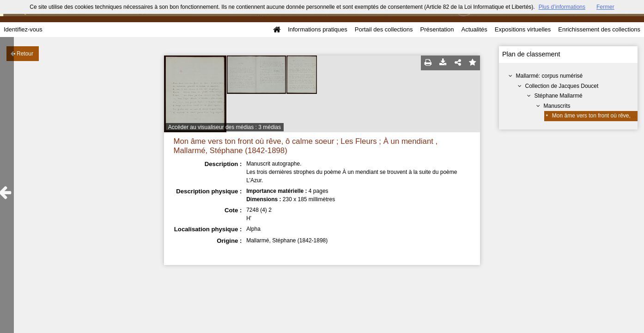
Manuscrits (557, 106)
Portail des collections (384, 29)
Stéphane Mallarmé (559, 96)
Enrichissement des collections (599, 29)
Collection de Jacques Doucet (562, 86)
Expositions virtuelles (523, 29)
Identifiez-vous (23, 29)
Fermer (605, 7)
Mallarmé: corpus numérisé (550, 76)
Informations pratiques (318, 29)
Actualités (474, 29)
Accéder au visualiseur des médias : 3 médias (225, 127)
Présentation (437, 29)
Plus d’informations (562, 7)
